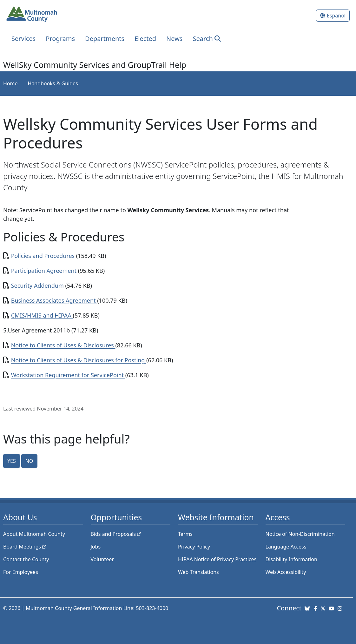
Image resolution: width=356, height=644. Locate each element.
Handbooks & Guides (53, 83)
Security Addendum (38, 286)
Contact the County (26, 559)
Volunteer (102, 559)
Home (10, 83)
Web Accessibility (286, 572)
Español (336, 16)
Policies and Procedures (44, 256)
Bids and (117, 534)
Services (23, 39)
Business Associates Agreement (54, 300)
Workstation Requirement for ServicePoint (68, 375)
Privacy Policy (194, 547)
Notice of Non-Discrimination (300, 534)
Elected (145, 39)
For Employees (21, 572)
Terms (185, 534)
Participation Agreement (45, 271)
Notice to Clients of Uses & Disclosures (63, 345)
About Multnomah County (34, 534)
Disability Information (291, 559)
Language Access (286, 547)
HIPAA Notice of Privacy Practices (217, 559)
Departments (105, 39)
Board (25, 547)
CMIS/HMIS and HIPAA (42, 315)
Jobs (96, 547)
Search (203, 39)
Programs (60, 39)
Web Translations (198, 572)
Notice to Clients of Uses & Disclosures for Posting (79, 360)
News (174, 39)
